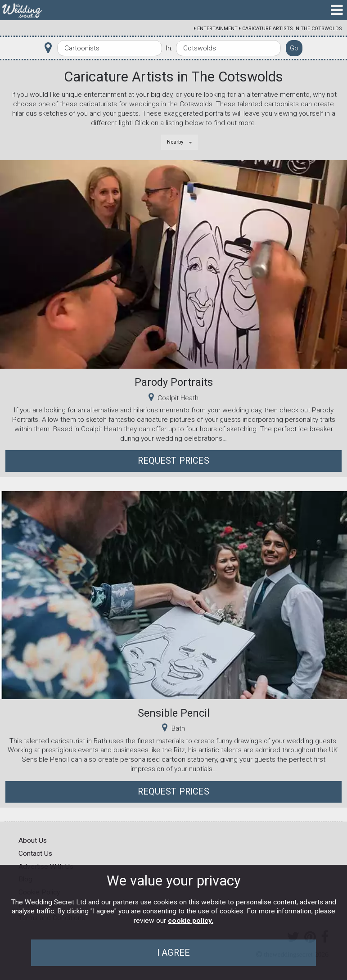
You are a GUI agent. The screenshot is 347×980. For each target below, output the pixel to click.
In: (169, 48)
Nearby (175, 142)
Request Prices (173, 461)
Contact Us (35, 854)
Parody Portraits (174, 382)
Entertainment (217, 29)
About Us (33, 840)
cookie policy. (191, 921)
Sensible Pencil (174, 713)
